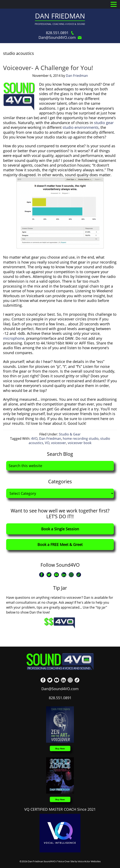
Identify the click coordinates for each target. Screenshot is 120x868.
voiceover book (80, 443)
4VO (34, 439)
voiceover (59, 443)
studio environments (81, 127)
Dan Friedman (60, 16)
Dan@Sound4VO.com (60, 37)
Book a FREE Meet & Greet (60, 545)
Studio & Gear (70, 434)
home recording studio (81, 439)
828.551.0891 (60, 33)
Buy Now (60, 748)
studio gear (104, 123)
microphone (14, 338)
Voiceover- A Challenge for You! (48, 68)
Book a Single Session (60, 529)
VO (47, 443)
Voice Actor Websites (89, 861)
